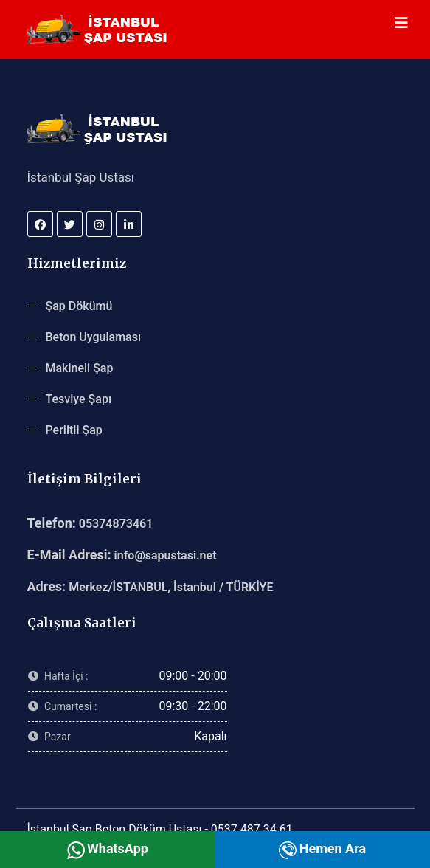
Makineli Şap (80, 368)
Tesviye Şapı (79, 399)
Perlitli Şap (74, 430)
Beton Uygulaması (94, 337)
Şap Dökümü (79, 306)
